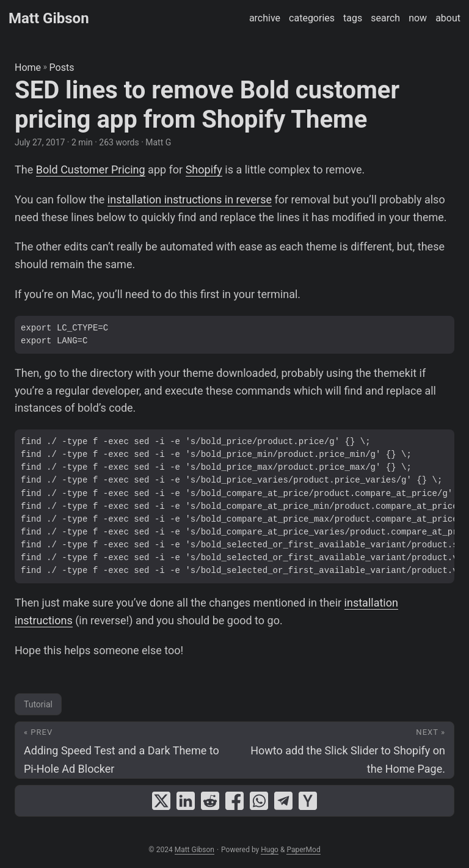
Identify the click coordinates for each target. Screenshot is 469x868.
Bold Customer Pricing (91, 170)
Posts (62, 67)
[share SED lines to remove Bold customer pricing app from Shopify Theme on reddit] (210, 801)
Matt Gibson (49, 18)
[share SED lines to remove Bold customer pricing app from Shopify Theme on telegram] (283, 801)
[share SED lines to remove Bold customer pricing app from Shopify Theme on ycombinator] (308, 801)
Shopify (204, 170)
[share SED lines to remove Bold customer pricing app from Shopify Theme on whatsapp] (259, 801)
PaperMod (303, 850)
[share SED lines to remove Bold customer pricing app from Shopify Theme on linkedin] (186, 801)
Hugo (270, 850)
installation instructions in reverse (190, 199)
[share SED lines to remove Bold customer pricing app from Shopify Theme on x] (161, 801)
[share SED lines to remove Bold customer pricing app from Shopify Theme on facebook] (234, 801)
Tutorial (38, 704)
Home (28, 67)
